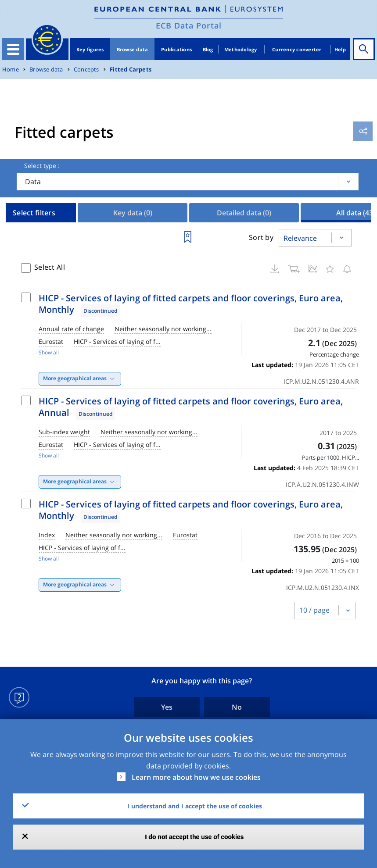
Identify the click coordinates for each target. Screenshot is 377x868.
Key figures (90, 49)
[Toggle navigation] (13, 49)
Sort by (261, 237)
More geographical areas (75, 378)
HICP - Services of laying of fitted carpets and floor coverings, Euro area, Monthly (191, 304)
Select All (50, 267)
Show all (49, 352)
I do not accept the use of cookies (195, 837)
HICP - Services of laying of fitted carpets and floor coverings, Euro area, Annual (191, 407)
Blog (208, 49)
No (237, 707)
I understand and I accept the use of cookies (195, 806)
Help (340, 49)
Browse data (133, 49)
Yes (167, 707)
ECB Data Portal (189, 25)
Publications (176, 49)
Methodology (241, 49)
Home (11, 70)
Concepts (86, 70)
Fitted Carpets (131, 70)
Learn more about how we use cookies (196, 777)
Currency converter (297, 49)
